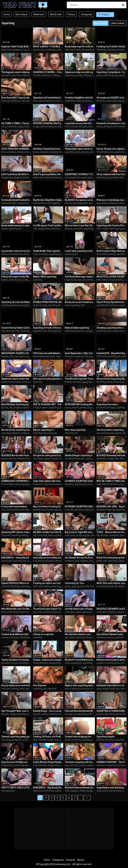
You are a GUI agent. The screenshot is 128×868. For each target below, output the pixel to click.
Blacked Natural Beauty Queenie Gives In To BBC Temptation (80, 788)
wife (109, 331)
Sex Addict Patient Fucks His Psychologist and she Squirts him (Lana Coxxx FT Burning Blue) (112, 634)
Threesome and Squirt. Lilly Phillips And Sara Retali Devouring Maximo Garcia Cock (48, 609)
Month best (56, 14)
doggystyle (7, 177)
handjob (53, 152)
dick (13, 75)
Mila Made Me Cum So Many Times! (16, 609)
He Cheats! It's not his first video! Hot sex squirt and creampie (80, 558)
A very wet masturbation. (15, 506)
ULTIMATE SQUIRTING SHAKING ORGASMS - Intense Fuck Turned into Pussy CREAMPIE (80, 481)
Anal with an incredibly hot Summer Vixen (48, 558)
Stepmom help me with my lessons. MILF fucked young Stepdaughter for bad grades (80, 72)
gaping (75, 586)
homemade (46, 126)
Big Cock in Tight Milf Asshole (80, 532)
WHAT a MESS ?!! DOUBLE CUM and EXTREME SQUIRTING (48, 47)
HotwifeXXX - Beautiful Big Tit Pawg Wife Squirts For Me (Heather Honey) (112, 353)
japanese (120, 152)
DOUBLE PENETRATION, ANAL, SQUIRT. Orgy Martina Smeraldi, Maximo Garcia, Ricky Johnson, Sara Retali (48, 302)
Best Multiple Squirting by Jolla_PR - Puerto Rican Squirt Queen (16, 404)
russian (79, 75)
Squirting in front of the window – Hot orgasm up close (48, 328)
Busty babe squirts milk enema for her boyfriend (80, 47)
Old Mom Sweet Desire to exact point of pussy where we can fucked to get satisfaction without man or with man (48, 149)
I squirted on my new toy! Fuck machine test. (80, 123)
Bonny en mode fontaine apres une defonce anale (80, 302)
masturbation (13, 510)
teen (9, 50)
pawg (14, 740)
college (56, 75)
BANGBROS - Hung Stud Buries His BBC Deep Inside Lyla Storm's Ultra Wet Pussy (16, 558)
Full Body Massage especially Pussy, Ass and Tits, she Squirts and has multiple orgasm (80, 277)
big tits (28, 126)
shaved (47, 177)
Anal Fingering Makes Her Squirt (48, 174)
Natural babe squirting (77, 328)
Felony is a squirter (43, 634)
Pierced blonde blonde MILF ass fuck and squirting (80, 711)
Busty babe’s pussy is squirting (16, 225)
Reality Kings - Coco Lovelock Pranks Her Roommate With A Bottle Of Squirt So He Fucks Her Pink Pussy (48, 711)
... (81, 798)
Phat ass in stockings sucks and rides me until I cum (112, 200)
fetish (31, 50)
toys (25, 50)
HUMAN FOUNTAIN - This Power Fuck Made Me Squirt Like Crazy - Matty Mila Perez (112, 762)
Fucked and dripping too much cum (80, 737)
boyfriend (75, 50)
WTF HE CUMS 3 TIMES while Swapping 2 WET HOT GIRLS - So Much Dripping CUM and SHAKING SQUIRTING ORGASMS (112, 481)
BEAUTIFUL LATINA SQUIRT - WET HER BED (112, 277)
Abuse (81, 860)
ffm (40, 535)
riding (60, 50)
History (71, 14)
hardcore (46, 75)
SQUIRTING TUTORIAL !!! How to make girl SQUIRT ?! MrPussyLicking (80, 174)
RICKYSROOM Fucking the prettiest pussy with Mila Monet (80, 404)
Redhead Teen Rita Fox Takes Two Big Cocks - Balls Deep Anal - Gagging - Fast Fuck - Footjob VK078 (112, 685)
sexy (4, 126)
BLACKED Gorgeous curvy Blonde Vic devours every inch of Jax (80, 200)
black (99, 561)
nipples (56, 203)
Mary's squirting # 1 (44, 430)
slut (82, 586)
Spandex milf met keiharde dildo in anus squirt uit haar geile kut (48, 98)
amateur (17, 50)
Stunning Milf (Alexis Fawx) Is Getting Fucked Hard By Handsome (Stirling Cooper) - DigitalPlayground (16, 532)
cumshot (69, 458)
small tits (25, 75)
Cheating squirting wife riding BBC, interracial (112, 328)
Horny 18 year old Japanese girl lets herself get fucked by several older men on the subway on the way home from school (112, 149)
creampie (51, 50)
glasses (87, 612)
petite (83, 408)
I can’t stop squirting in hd (79, 251)
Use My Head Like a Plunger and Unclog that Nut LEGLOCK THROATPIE (80, 609)
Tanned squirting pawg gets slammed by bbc (16, 737)
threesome (23, 152)
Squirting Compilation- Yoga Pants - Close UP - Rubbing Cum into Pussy (112, 72)
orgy (44, 305)
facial (77, 356)
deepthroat (95, 203)
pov (55, 126)
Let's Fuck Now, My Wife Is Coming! (16, 174)
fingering (113, 75)
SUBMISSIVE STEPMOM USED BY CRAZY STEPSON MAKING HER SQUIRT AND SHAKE (16, 481)
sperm (105, 203)
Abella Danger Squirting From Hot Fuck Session (80, 455)
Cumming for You (74, 583)
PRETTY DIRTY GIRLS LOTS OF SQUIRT (16, 788)
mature (80, 101)
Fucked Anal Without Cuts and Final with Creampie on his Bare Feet (16, 634)
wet (58, 101)
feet (94, 612)
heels (112, 689)
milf (106, 75)
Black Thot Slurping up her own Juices (112, 558)
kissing (61, 305)
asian (109, 382)
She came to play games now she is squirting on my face (48, 379)
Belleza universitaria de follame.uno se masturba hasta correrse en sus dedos (112, 660)
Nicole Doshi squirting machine (16, 430)
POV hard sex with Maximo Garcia (48, 353)
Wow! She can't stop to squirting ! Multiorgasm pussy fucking (112, 583)
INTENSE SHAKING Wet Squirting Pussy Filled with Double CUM (48, 123)
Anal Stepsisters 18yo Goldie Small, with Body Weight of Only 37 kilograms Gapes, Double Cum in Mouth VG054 (80, 353)
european (122, 50)
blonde (74, 126)
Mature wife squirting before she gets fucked (80, 685)
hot (111, 280)
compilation (103, 305)
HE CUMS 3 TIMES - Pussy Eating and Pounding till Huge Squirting (16, 123)
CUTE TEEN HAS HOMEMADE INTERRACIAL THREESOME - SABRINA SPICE (16, 149)
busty (78, 152)
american (29, 331)
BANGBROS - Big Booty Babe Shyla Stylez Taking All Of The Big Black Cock (48, 788)
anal (4, 50)
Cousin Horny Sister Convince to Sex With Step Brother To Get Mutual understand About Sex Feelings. (16, 328)
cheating (101, 50)
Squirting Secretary (107, 404)
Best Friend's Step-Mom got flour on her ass (112, 251)
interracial (70, 203)
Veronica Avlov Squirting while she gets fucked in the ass (112, 430)
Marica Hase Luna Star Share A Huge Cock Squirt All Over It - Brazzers (80, 225)
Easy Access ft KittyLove (14, 762)
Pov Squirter (40, 685)
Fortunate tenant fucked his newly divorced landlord (16, 200)
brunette (78, 229)
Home (7, 14)
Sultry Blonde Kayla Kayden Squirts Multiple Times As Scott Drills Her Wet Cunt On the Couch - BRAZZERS (48, 762)
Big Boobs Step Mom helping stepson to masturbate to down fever (48, 200)
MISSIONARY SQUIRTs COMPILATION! (16, 353)
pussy (100, 75)
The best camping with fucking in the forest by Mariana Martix (80, 762)
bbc (25, 561)
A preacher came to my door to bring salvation (16, 251)
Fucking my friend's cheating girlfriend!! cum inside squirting (112, 47)
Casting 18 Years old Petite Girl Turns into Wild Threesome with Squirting (48, 737)
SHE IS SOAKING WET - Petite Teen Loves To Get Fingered (48, 404)
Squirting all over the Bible (16, 302)
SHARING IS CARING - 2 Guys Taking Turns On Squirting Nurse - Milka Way (48, 72)
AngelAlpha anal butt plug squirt (112, 788)
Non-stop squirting (75, 430)
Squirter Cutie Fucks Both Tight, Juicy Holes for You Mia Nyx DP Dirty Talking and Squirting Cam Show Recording (16, 47)
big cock (30, 101)
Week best (39, 14)
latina (99, 126)
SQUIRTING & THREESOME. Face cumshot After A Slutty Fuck (112, 711)
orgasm (69, 280)
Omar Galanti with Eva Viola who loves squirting (112, 174)
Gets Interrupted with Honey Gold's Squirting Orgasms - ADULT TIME (48, 481)
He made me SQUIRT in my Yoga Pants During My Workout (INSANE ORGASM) (112, 98)
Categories (87, 14)
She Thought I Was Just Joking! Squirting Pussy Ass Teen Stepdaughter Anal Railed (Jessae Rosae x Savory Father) (16, 711)
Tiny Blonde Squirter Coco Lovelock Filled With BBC (80, 379)
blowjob (5, 101)
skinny (58, 561)
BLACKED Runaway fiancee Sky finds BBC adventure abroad (112, 455)
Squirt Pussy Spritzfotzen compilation (112, 302)
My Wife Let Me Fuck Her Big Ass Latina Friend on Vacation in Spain (48, 532)
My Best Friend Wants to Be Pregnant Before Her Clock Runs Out (80, 660)
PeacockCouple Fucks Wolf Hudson (16, 277)
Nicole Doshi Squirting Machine (112, 379)
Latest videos (118, 23)
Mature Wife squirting (45, 277)
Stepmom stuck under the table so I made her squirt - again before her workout (16, 379)
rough (20, 126)
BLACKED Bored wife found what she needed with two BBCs (16, 455)
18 (98, 152)
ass (43, 50)
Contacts (71, 860)
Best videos (22, 14)
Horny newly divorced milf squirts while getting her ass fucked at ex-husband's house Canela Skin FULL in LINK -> (16, 685)
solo (123, 663)
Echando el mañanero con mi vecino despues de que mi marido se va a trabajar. (112, 123)
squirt (41, 101)
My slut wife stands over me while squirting (80, 634)
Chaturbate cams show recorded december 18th (80, 149)
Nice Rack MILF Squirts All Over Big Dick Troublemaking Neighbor (16, 98)
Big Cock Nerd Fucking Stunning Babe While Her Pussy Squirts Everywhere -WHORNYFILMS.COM (48, 506)
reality (82, 791)
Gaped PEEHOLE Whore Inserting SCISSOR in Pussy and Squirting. (16, 583)
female (37, 75)
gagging (18, 177)
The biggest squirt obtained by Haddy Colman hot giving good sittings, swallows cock (16, 72)
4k (98, 535)
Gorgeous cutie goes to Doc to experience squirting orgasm (48, 455)
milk (67, 50)
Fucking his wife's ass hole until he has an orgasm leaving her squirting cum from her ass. (48, 583)
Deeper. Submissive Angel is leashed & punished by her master (48, 660)
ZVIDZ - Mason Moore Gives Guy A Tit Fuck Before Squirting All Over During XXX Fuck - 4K (112, 532)
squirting (89, 50)
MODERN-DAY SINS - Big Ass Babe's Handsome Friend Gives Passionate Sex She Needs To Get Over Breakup (112, 506)
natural (87, 75)
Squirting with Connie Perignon (112, 225)
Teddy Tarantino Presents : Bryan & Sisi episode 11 (16, 660)
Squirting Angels (106, 737)
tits (19, 280)
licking (25, 535)
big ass (37, 50)
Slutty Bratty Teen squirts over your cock (48, 251)
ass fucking (45, 586)
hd (83, 50)
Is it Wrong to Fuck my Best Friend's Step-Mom (48, 225)
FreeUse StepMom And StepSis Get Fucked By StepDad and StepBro (80, 98)
